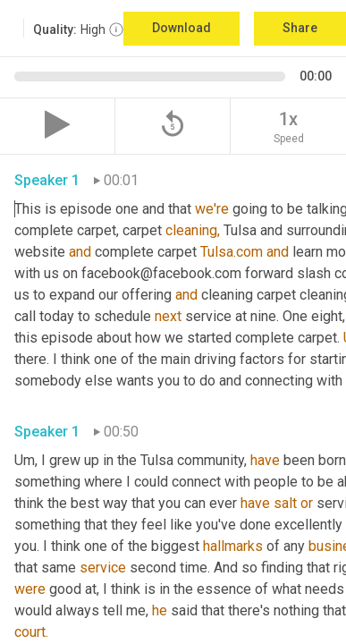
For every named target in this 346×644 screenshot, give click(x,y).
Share (300, 28)
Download (181, 28)
